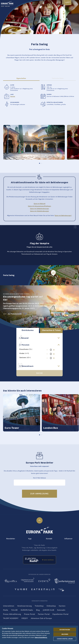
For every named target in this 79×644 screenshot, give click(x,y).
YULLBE (14, 610)
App (30, 539)
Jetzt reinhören (48, 560)
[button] (34, 126)
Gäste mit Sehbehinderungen (39, 209)
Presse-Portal (30, 614)
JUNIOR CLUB (49, 610)
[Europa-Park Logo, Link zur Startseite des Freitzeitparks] (7, 2)
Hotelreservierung (25, 606)
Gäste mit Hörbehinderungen (40, 211)
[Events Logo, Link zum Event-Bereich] (44, 581)
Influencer (68, 539)
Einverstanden (65, 630)
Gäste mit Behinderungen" (63, 216)
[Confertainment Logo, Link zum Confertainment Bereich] (65, 581)
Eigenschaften (21, 78)
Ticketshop (39, 606)
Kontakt (49, 539)
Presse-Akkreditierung (12, 614)
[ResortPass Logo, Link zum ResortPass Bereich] (61, 589)
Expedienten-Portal (60, 614)
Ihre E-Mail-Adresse (39, 478)
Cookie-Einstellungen (65, 639)
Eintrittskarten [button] (28, 330)
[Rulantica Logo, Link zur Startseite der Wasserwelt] (11, 581)
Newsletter (11, 539)
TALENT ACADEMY (11, 618)
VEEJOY (25, 618)
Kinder (22, 354)
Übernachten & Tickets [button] (51, 330)
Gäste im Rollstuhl (40, 204)
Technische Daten (58, 78)
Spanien (13, 96)
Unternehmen (9, 606)
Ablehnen (65, 634)
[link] (39, 520)
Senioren (23, 358)
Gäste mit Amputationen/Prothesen (39, 206)
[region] (39, 635)
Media (6, 610)
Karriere (62, 606)
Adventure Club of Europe (41, 618)
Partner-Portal (44, 614)
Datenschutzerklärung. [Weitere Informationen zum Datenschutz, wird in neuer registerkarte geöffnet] (41, 637)
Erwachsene (24, 349)
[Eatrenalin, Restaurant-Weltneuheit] (43, 589)
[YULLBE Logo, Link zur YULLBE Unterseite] (21, 589)
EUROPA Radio (27, 610)
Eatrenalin (61, 610)
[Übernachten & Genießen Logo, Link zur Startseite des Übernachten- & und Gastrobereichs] (28, 581)
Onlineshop (51, 606)
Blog (38, 610)
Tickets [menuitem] (68, 2)
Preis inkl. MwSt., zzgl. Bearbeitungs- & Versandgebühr (40, 548)
